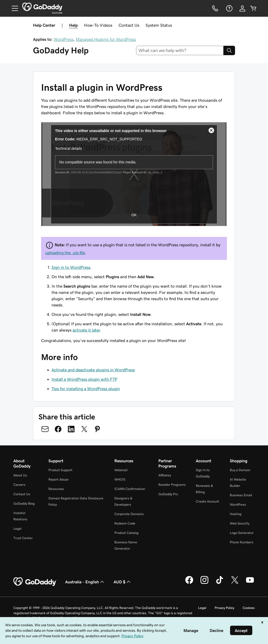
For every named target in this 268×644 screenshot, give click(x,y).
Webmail (121, 470)
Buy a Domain (240, 470)
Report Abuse (58, 479)
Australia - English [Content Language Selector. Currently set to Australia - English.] (85, 582)
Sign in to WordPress (71, 267)
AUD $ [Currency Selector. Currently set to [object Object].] (123, 582)
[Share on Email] (45, 429)
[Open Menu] (13, 8)
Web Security (240, 523)
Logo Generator (242, 533)
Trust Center (23, 538)
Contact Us (129, 25)
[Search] (229, 50)
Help (73, 25)
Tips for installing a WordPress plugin (86, 389)
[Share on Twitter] (84, 429)
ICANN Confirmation (130, 489)
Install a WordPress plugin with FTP (84, 379)
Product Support (60, 470)
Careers (19, 485)
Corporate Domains (129, 514)
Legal (17, 529)
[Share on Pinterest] (97, 429)
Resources (56, 489)
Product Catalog (126, 533)
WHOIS (120, 479)
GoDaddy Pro (168, 494)
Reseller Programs (172, 485)
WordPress (64, 39)
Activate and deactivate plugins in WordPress (93, 370)
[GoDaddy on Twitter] (235, 583)
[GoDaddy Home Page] (35, 582)
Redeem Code (125, 523)
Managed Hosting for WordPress (106, 39)
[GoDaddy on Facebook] (189, 583)
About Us (20, 475)
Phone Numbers (242, 542)
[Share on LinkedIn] (71, 429)
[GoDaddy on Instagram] (204, 583)
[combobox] (180, 50)
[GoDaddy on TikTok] (220, 583)
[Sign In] (242, 8)
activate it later (86, 330)
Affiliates (165, 475)
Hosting (236, 514)
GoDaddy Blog (24, 503)
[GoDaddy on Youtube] (250, 583)
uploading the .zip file (65, 253)
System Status (159, 25)
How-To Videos (98, 25)
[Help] (229, 8)
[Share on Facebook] (58, 429)
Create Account (207, 501)
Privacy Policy (224, 608)
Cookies (249, 608)
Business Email (241, 495)
